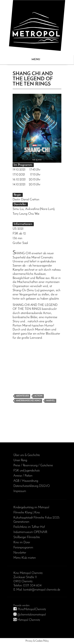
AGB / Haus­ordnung (26, 481)
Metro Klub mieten (25, 558)
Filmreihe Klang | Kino (27, 513)
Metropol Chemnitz (29, 620)
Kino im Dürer (22, 543)
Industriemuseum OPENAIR (30, 532)
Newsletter (20, 553)
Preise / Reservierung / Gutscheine (33, 466)
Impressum (20, 491)
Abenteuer (22, 396)
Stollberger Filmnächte (27, 537)
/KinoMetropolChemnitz (32, 609)
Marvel (51, 401)
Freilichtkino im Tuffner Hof (29, 527)
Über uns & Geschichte (27, 455)
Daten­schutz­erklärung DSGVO (32, 486)
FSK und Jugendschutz (27, 471)
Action (38, 396)
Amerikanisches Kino (28, 401)
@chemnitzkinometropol (31, 615)
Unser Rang (20, 460)
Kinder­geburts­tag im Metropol (31, 507)
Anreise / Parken (23, 476)
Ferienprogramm (23, 548)
